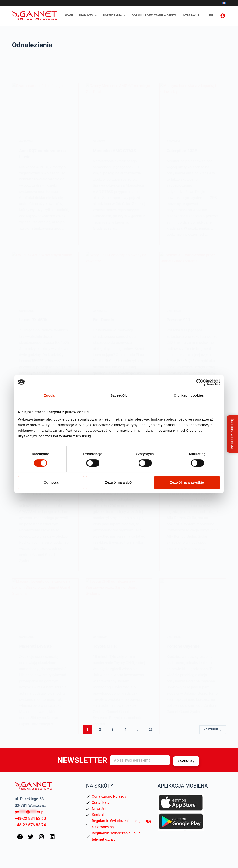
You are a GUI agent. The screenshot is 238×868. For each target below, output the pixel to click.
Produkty (89, 16)
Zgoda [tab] (49, 395)
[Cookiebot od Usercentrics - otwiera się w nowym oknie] (200, 382)
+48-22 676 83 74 (30, 824)
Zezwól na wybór (119, 482)
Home (69, 16)
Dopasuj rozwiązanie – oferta (154, 16)
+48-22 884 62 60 (30, 818)
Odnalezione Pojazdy (109, 796)
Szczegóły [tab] (119, 395)
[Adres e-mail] (140, 760)
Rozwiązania (115, 16)
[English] (224, 3)
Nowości (99, 808)
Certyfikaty (100, 802)
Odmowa (51, 482)
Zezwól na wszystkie (187, 482)
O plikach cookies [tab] (189, 395)
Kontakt (98, 814)
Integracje (194, 16)
